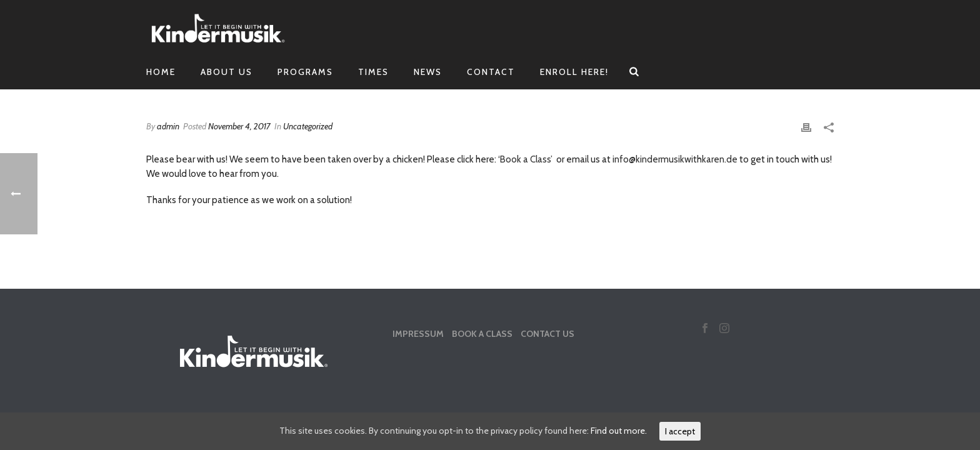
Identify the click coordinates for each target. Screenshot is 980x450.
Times (373, 72)
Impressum (418, 334)
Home (161, 72)
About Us (227, 72)
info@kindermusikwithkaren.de (675, 159)
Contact (491, 72)
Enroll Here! (574, 72)
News (428, 72)
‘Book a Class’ (525, 159)
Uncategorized (308, 126)
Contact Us (547, 334)
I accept (680, 431)
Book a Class (482, 334)
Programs (305, 72)
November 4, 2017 (239, 126)
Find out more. (619, 431)
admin (168, 126)
